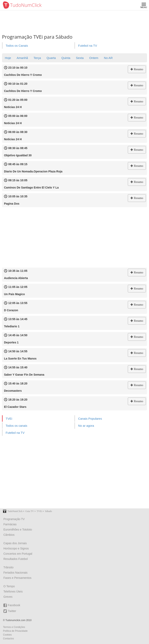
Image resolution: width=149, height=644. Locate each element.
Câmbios (9, 535)
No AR (108, 58)
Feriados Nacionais (15, 573)
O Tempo (9, 586)
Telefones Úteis (13, 591)
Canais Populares (90, 419)
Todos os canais (16, 426)
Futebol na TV (87, 46)
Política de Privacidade (15, 631)
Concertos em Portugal (18, 554)
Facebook (12, 605)
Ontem (94, 58)
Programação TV (14, 519)
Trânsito (8, 567)
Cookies (7, 635)
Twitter (10, 611)
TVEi (9, 419)
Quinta (66, 58)
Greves (8, 597)
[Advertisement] (74, 237)
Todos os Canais (17, 46)
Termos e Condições (14, 627)
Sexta (80, 58)
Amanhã (22, 58)
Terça (37, 58)
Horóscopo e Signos (16, 548)
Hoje (8, 58)
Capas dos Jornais (15, 543)
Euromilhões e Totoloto (18, 530)
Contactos (8, 639)
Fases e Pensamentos (17, 578)
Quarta (51, 58)
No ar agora (86, 426)
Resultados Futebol (16, 559)
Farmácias (10, 524)
